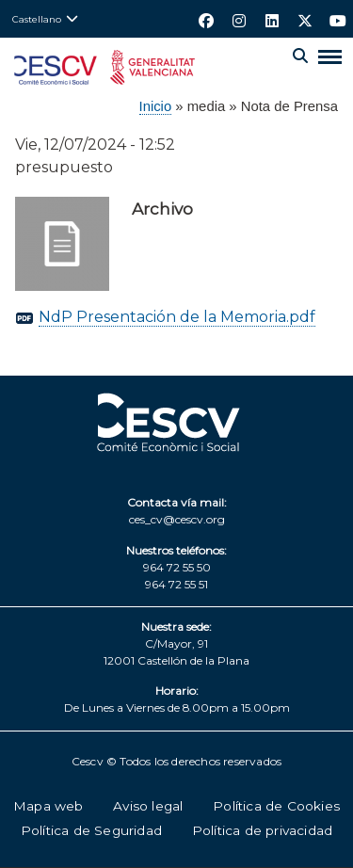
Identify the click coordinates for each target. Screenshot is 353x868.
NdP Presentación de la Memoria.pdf (177, 317)
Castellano (37, 19)
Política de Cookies (276, 806)
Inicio (156, 106)
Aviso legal (148, 806)
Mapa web (48, 806)
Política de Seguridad (91, 830)
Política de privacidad (262, 830)
